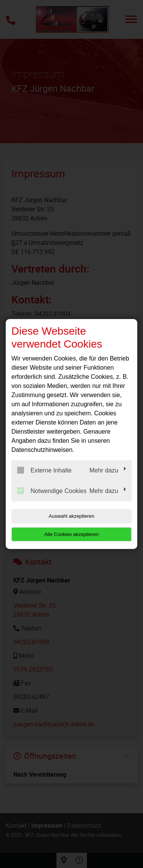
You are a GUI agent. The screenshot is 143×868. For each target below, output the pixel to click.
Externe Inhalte (44, 470)
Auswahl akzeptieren (72, 516)
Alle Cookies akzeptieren (71, 534)
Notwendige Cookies (52, 491)
